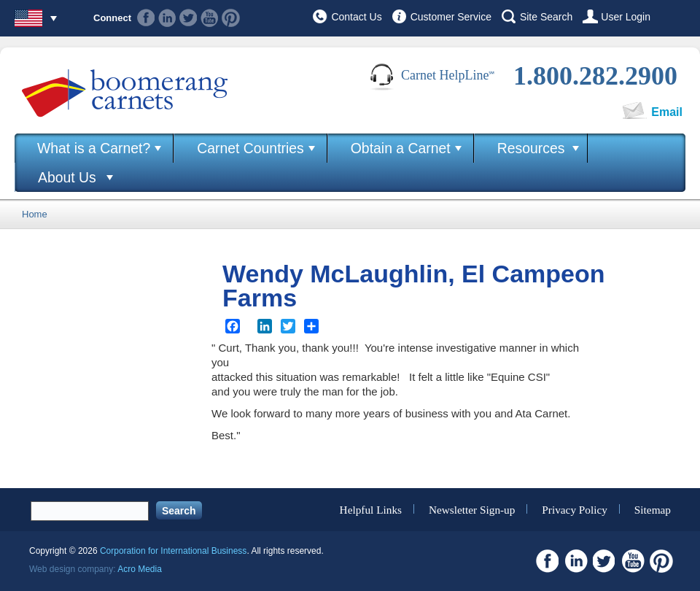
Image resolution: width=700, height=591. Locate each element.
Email (667, 112)
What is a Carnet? (94, 148)
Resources (531, 148)
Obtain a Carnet (401, 148)
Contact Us (356, 17)
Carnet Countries (250, 148)
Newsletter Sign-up (472, 509)
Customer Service (451, 17)
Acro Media (140, 569)
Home (35, 214)
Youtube (210, 18)
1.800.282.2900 (595, 76)
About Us (67, 177)
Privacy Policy (575, 509)
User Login (626, 17)
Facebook (146, 18)
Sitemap (653, 509)
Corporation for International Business (173, 551)
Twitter (188, 18)
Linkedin (167, 18)
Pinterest (231, 18)
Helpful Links (371, 509)
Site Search (546, 17)
